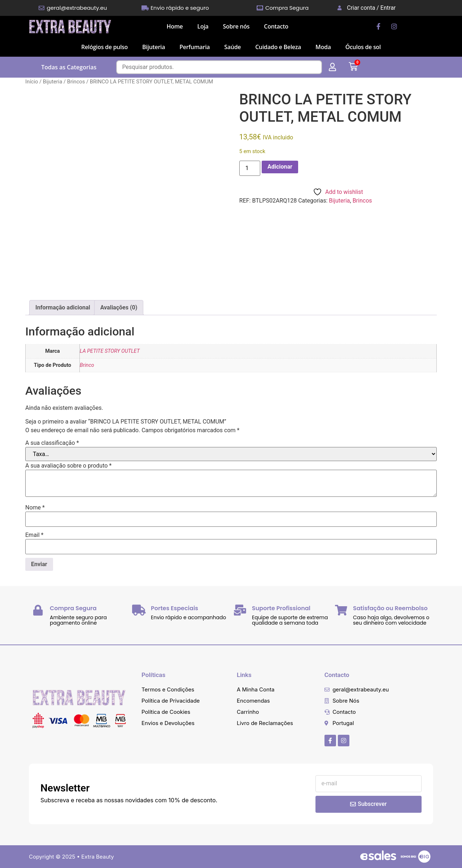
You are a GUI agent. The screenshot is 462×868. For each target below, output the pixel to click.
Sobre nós (236, 26)
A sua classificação (52, 443)
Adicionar (280, 167)
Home (175, 26)
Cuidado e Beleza (278, 47)
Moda (323, 47)
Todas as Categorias (69, 67)
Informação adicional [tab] (63, 307)
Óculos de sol (363, 47)
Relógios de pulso (104, 47)
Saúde (232, 47)
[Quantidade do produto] (250, 168)
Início (32, 82)
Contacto (276, 26)
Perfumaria (195, 47)
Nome (35, 508)
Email (34, 535)
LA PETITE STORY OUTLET (110, 351)
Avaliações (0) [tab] (119, 307)
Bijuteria (154, 47)
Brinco (87, 365)
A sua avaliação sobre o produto (68, 466)
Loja (203, 26)
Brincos (76, 82)
